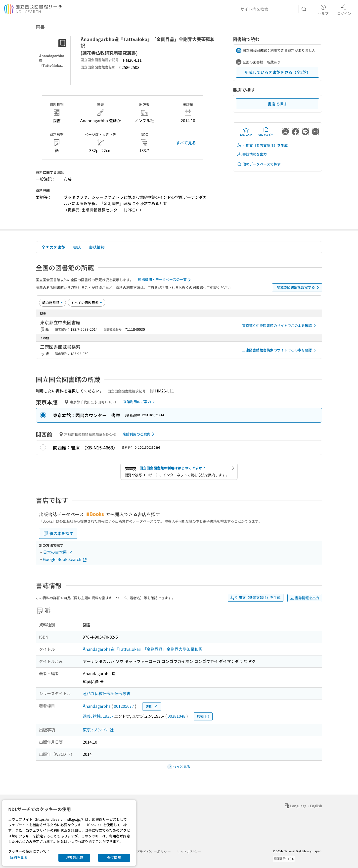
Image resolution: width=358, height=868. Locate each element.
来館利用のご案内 (140, 402)
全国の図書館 (53, 247)
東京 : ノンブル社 (98, 730)
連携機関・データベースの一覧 (165, 280)
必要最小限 (74, 858)
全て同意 (114, 858)
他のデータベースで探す (259, 164)
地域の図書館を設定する (299, 287)
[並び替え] (52, 303)
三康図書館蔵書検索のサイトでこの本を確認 (280, 350)
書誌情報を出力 (252, 154)
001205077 (124, 706)
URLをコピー (266, 132)
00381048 (177, 716)
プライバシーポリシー (153, 852)
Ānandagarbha (97, 706)
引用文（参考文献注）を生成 (262, 145)
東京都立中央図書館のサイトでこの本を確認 (280, 326)
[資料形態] (87, 303)
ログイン (344, 9)
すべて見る (186, 143)
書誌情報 (97, 247)
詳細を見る (19, 858)
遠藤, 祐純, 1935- (98, 716)
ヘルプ (323, 9)
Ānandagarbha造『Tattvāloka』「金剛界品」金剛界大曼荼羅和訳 (143, 649)
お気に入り (246, 132)
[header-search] (274, 9)
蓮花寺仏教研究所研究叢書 (107, 693)
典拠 (152, 706)
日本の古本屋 (58, 552)
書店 (77, 247)
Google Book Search (65, 559)
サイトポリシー (189, 852)
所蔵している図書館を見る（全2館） (278, 72)
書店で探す (277, 104)
